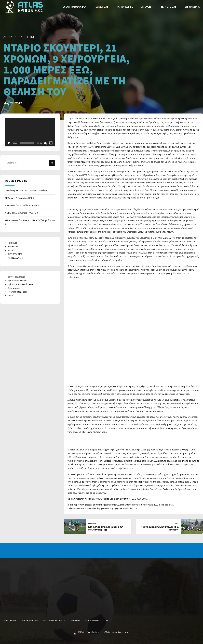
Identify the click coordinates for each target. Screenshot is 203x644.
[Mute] (46, 143)
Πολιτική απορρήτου (18, 292)
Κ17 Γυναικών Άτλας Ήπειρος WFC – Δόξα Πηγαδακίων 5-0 (30, 222)
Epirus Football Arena (18, 281)
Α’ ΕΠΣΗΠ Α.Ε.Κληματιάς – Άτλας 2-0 (21, 213)
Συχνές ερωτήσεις (16, 277)
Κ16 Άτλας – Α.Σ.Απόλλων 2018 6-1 (20, 198)
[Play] (9, 143)
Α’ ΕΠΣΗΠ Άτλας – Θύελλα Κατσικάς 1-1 (23, 205)
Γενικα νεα (13, 243)
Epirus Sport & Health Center (21, 284)
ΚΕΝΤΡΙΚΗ (28, 37)
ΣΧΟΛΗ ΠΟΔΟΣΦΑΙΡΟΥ (75, 7)
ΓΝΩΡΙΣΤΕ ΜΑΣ (168, 7)
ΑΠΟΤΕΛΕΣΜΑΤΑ (15, 258)
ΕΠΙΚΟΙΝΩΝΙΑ (192, 7)
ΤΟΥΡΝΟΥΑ (13, 247)
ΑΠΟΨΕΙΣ (146, 7)
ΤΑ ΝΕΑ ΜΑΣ (102, 7)
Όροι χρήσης (14, 288)
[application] (30, 132)
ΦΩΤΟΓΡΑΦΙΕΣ (125, 7)
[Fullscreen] (51, 143)
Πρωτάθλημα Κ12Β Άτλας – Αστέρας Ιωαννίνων (26, 191)
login (10, 295)
